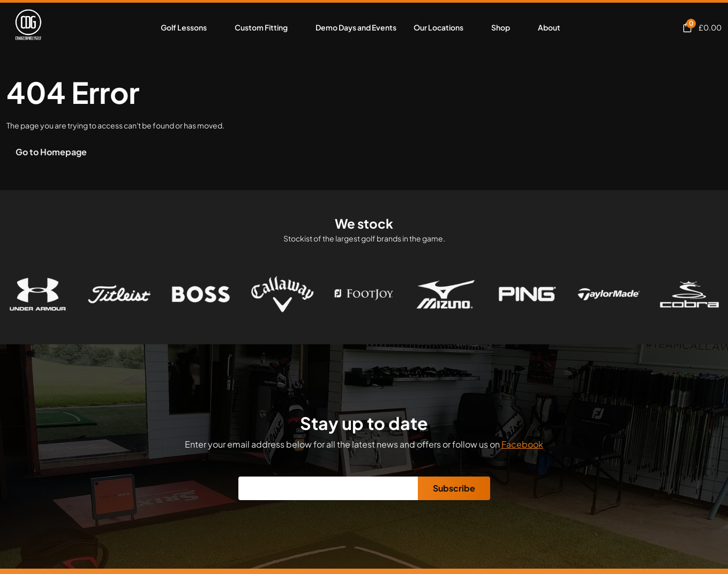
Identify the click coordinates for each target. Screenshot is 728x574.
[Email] (328, 488)
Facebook (522, 444)
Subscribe (454, 488)
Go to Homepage (51, 152)
